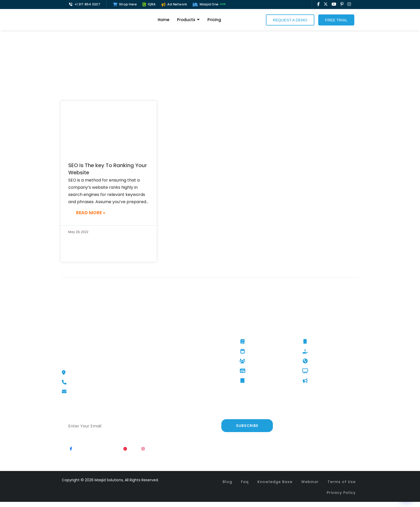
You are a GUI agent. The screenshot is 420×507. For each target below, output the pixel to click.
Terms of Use (342, 482)
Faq (245, 482)
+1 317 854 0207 (85, 4)
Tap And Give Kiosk (261, 371)
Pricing (214, 20)
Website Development (327, 361)
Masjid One (210, 4)
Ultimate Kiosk (256, 381)
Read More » (91, 213)
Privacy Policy (341, 493)
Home (163, 20)
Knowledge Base (275, 482)
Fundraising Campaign (327, 351)
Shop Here (125, 4)
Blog (227, 482)
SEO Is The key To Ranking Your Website (108, 169)
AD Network (317, 381)
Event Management (262, 351)
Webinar (310, 482)
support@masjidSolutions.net (94, 392)
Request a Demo (290, 20)
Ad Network (174, 4)
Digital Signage (320, 371)
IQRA (149, 4)
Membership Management (268, 361)
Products (188, 20)
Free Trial (336, 20)
